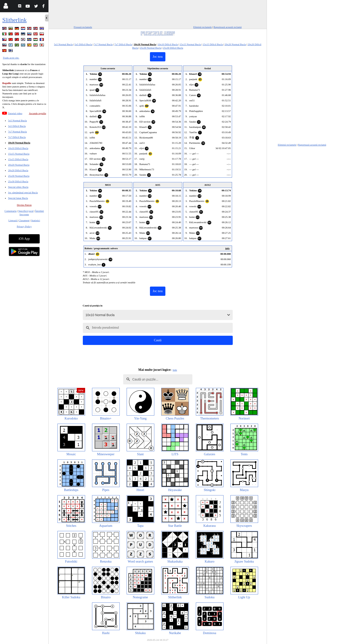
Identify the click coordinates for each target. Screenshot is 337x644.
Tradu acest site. (11, 58)
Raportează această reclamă (228, 27)
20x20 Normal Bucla (19, 165)
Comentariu (11, 211)
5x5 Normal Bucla (17, 120)
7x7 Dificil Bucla (17, 137)
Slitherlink (15, 20)
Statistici (36, 220)
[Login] (6, 7)
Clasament (24, 220)
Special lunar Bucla (18, 198)
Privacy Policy (24, 226)
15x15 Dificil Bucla (18, 159)
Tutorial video (15, 113)
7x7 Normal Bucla (17, 132)
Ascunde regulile (37, 113)
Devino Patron (24, 205)
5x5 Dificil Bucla (17, 126)
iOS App (24, 239)
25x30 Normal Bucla (19, 176)
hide (175, 370)
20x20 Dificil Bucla (18, 170)
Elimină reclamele (203, 27)
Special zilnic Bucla (18, 187)
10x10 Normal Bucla (19, 143)
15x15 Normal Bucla (19, 154)
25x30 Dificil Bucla (18, 181)
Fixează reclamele (83, 27)
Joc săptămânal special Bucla (23, 192)
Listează (13, 220)
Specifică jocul (26, 211)
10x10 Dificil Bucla (18, 148)
